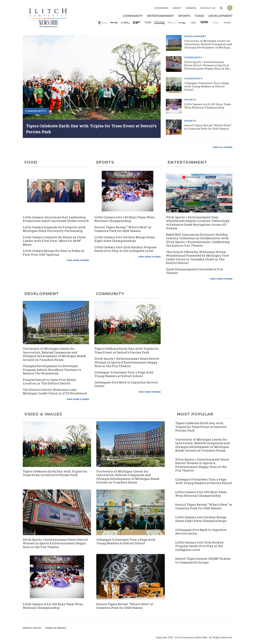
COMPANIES (161, 8)
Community (133, 16)
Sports (184, 16)
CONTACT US (208, 8)
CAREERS (191, 8)
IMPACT (177, 8)
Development (220, 16)
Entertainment (160, 16)
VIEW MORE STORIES (78, 260)
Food (199, 16)
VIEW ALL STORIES (222, 147)
